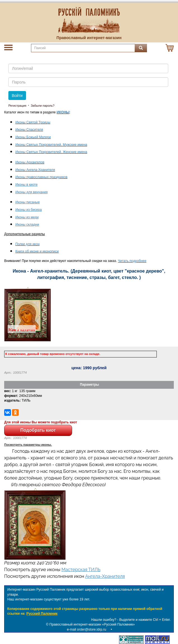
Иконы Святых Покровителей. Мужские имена (51, 145)
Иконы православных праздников (41, 177)
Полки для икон (28, 244)
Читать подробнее (132, 261)
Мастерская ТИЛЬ (81, 570)
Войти (17, 96)
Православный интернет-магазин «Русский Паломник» (92, 624)
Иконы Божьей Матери (33, 137)
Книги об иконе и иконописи (37, 251)
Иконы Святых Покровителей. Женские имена (51, 152)
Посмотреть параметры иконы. (28, 445)
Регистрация (17, 106)
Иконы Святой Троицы (33, 122)
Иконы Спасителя (29, 130)
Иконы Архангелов (30, 162)
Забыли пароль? (43, 106)
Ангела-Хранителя (105, 576)
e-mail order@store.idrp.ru (87, 629)
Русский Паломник (42, 614)
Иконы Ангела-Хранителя (35, 170)
